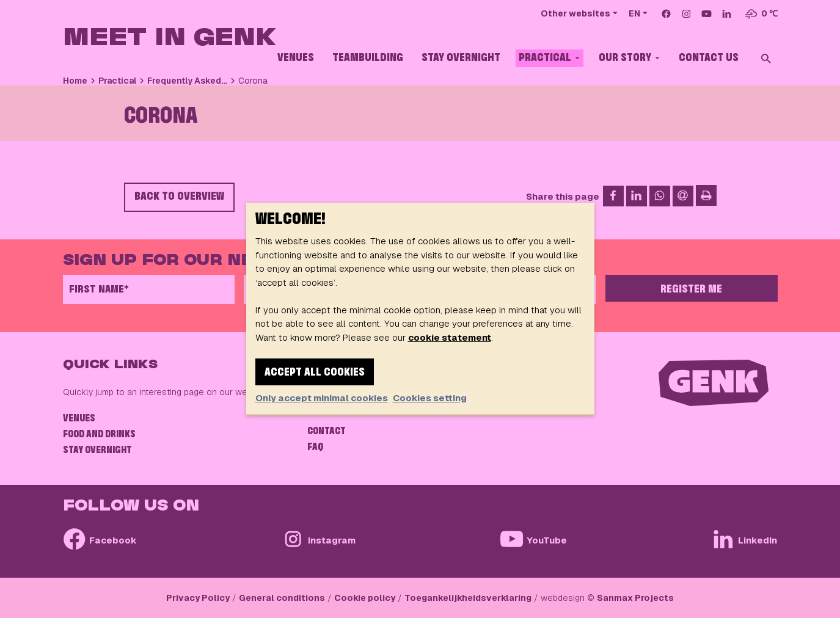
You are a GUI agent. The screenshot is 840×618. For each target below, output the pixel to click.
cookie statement (450, 337)
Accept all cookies (315, 373)
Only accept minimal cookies (322, 398)
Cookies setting (430, 398)
